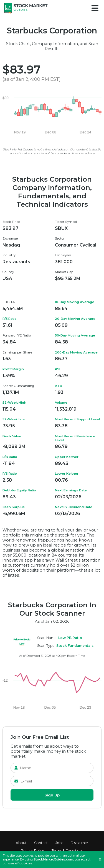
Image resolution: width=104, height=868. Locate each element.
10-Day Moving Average (75, 302)
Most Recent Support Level (77, 419)
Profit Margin (13, 369)
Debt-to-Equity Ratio (19, 490)
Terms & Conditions (67, 851)
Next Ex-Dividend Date (74, 507)
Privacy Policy (32, 851)
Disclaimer (79, 843)
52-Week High (14, 403)
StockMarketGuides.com (53, 859)
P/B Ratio (10, 457)
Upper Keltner (67, 457)
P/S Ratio (10, 474)
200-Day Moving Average (76, 352)
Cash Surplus (14, 507)
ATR (59, 386)
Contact (41, 843)
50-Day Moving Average (75, 335)
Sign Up (52, 795)
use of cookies (20, 863)
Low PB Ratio (70, 638)
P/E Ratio (10, 319)
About (21, 843)
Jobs (59, 843)
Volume (61, 403)
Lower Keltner (67, 474)
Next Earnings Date (71, 490)
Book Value (12, 436)
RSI (58, 369)
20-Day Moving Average (75, 319)
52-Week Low (14, 419)
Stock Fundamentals (75, 646)
